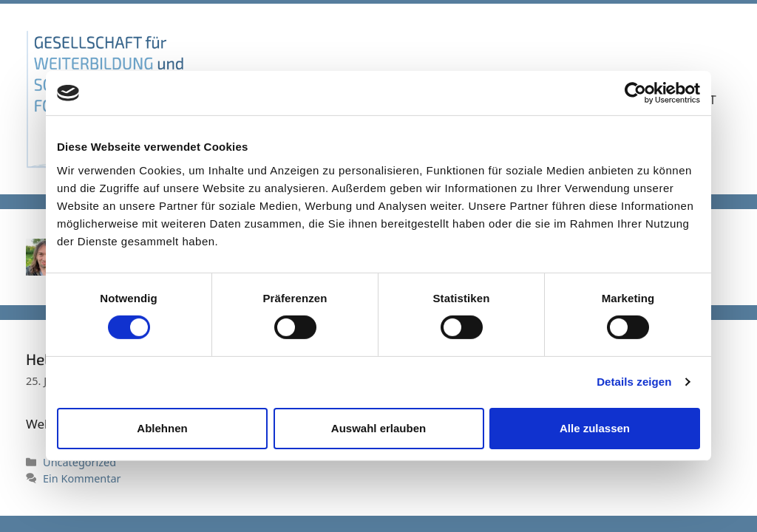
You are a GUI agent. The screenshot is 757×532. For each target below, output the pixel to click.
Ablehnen (162, 428)
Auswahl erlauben (378, 428)
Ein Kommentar (82, 478)
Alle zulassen (595, 428)
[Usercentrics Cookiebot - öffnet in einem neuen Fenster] (635, 93)
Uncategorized (79, 462)
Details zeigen (634, 382)
